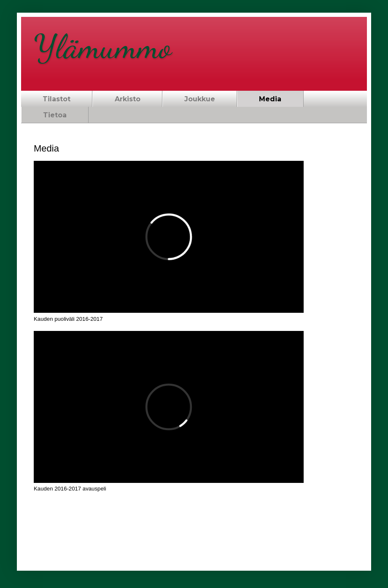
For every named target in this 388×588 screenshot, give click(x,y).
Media (270, 99)
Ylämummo (103, 46)
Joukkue (200, 99)
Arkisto (128, 99)
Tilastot (57, 99)
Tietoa (55, 115)
